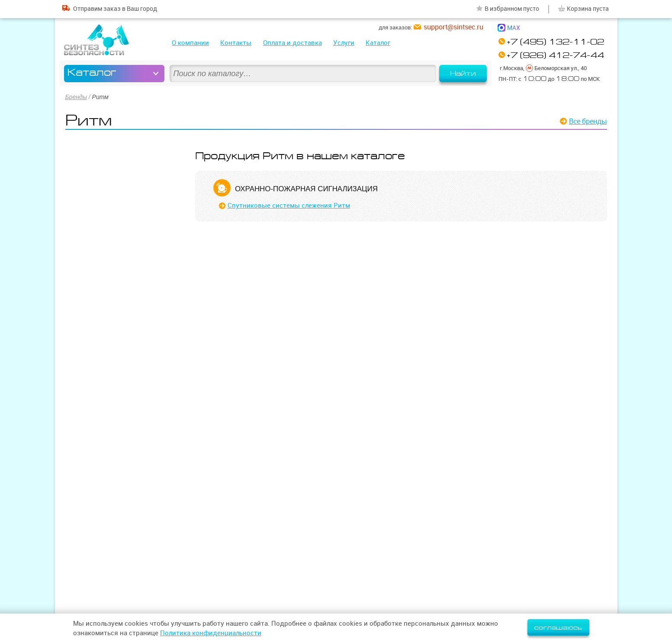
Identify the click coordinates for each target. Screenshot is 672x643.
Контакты (236, 43)
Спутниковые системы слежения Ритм (289, 205)
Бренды (76, 97)
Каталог (378, 43)
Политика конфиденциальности (211, 633)
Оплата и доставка (293, 43)
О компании (190, 43)
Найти (463, 74)
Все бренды (588, 121)
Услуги (344, 43)
